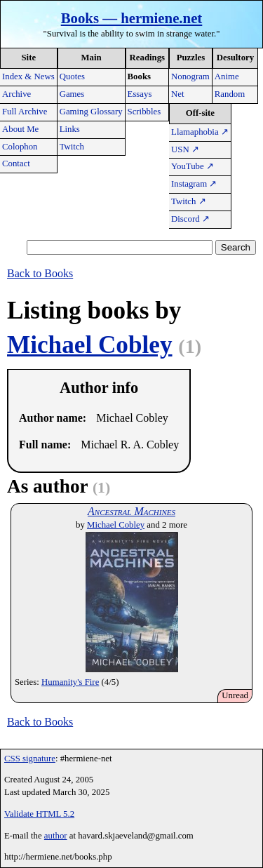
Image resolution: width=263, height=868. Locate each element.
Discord (190, 219)
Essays (140, 94)
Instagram (194, 184)
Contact (16, 163)
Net (177, 94)
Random (230, 94)
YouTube (193, 166)
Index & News (28, 76)
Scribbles (144, 112)
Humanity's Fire (70, 682)
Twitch (72, 147)
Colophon (20, 147)
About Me (20, 129)
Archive (16, 94)
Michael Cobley (90, 345)
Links (70, 129)
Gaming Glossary (91, 112)
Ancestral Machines (131, 511)
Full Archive (25, 112)
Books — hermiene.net (132, 18)
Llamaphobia (200, 132)
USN (185, 149)
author (56, 836)
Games (72, 94)
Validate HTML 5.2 (39, 814)
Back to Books (40, 273)
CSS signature (30, 759)
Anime (227, 76)
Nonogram (190, 76)
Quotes (72, 76)
